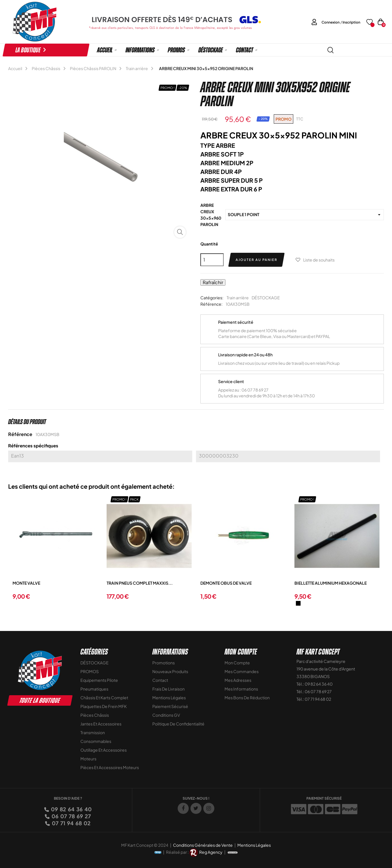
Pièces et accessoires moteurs (110, 767)
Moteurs (88, 759)
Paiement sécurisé (170, 706)
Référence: (211, 304)
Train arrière (238, 298)
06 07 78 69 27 (71, 816)
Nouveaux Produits (170, 671)
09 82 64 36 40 (71, 809)
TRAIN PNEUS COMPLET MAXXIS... (140, 583)
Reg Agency (211, 852)
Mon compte (237, 663)
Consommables (96, 741)
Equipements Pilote (99, 680)
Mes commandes (242, 671)
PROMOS (90, 671)
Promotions (164, 663)
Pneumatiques (94, 689)
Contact (160, 680)
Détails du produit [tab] (27, 422)
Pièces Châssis (95, 715)
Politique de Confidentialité (178, 724)
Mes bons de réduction (247, 698)
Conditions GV (166, 715)
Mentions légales (169, 698)
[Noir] (298, 603)
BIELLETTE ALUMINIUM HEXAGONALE (331, 583)
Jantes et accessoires (101, 724)
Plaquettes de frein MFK (104, 706)
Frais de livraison (168, 689)
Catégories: (212, 298)
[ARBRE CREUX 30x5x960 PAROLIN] (305, 215)
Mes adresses (238, 680)
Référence (20, 434)
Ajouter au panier (256, 260)
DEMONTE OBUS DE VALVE (226, 583)
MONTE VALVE (26, 583)
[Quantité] (212, 260)
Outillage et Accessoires (104, 750)
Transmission (93, 732)
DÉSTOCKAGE (266, 298)
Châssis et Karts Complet (104, 698)
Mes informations (241, 689)
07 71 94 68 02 (71, 823)
